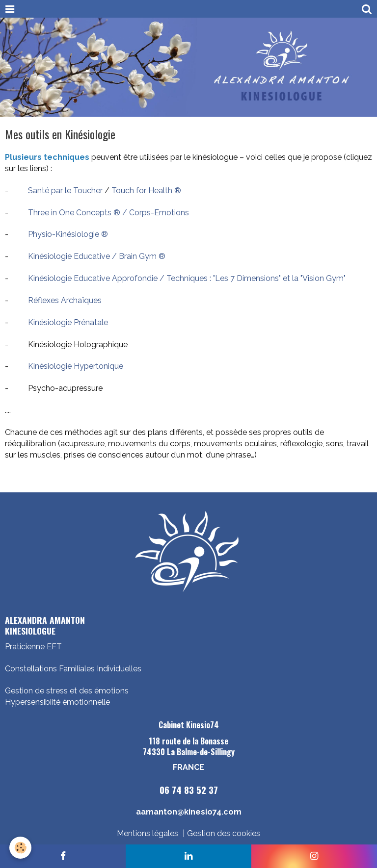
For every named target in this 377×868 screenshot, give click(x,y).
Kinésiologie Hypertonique (76, 366)
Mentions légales (148, 833)
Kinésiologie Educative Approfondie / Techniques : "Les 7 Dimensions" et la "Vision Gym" (185, 278)
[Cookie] (21, 848)
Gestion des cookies (224, 833)
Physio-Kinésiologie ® (68, 234)
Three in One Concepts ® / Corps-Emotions (108, 213)
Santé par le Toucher (65, 191)
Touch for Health (143, 191)
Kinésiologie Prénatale (68, 322)
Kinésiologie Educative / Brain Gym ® (97, 256)
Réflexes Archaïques (65, 300)
